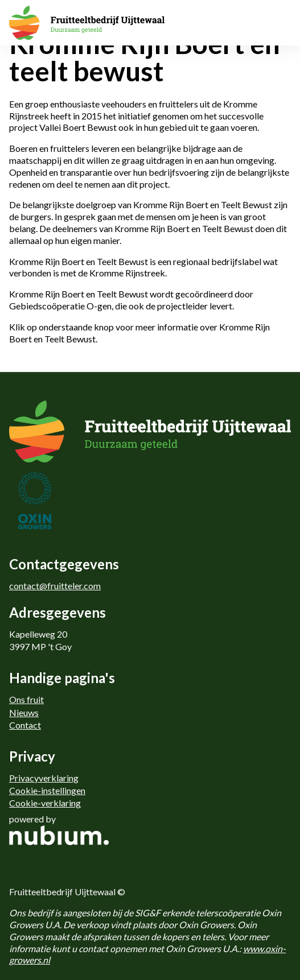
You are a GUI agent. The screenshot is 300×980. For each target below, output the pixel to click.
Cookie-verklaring (45, 803)
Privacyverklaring (44, 778)
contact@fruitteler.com (55, 586)
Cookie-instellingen (47, 790)
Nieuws (24, 712)
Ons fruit (26, 699)
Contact (25, 725)
